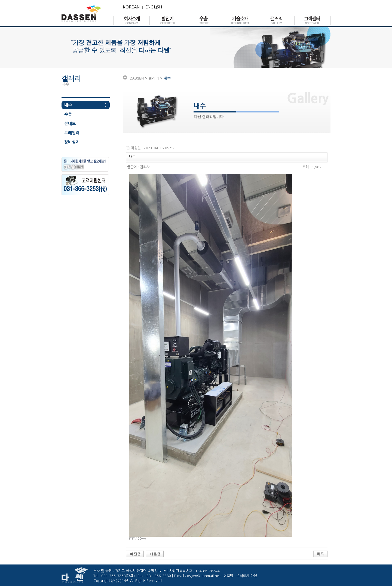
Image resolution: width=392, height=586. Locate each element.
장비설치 (72, 142)
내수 (68, 105)
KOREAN (131, 7)
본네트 (70, 123)
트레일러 (72, 133)
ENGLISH (154, 7)
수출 (68, 114)
